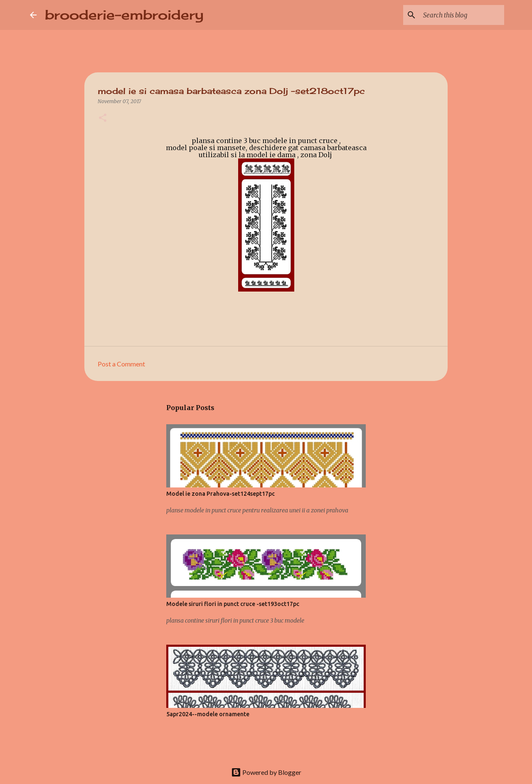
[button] (103, 118)
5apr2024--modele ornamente (208, 714)
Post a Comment (121, 364)
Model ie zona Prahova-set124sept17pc (220, 494)
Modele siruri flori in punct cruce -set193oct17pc (233, 604)
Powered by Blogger (266, 772)
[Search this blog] (461, 15)
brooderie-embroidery (124, 15)
